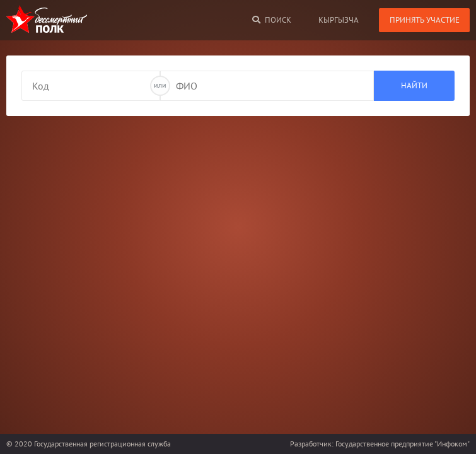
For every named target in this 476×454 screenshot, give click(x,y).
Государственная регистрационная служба (102, 444)
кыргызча (339, 20)
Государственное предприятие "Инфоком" (403, 444)
